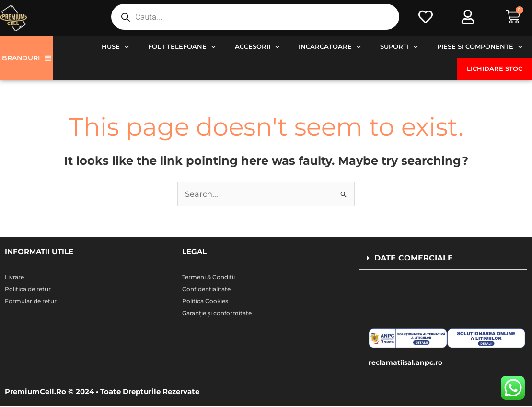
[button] (443, 259)
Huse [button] (115, 47)
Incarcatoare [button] (330, 47)
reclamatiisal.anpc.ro (408, 364)
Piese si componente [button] (480, 47)
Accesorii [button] (257, 47)
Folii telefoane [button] (182, 47)
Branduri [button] (27, 58)
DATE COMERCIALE (414, 258)
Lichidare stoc (495, 69)
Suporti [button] (399, 47)
